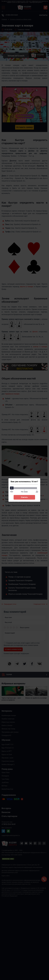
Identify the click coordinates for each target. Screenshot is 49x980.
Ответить (24, 497)
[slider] (12, 488)
